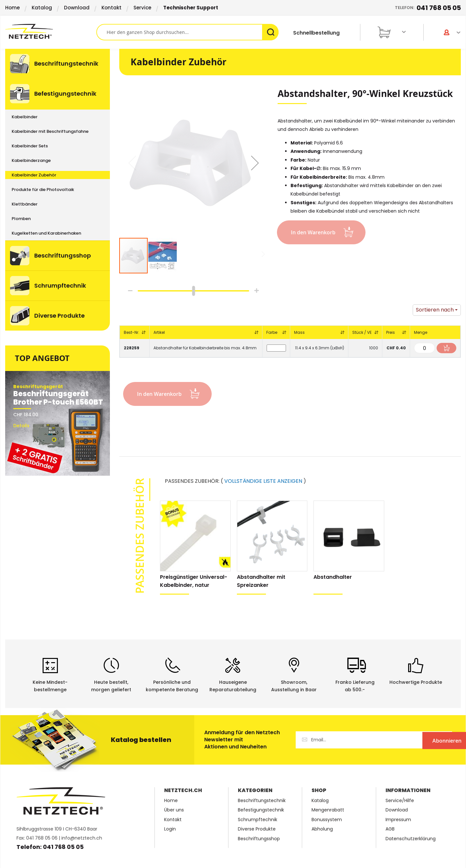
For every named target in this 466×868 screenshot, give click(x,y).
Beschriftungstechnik (262, 801)
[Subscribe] (426, 740)
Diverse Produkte (257, 829)
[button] (255, 163)
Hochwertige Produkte (416, 682)
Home (12, 8)
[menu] (58, 190)
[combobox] (187, 32)
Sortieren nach (435, 310)
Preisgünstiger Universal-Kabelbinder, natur (194, 581)
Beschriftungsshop (259, 839)
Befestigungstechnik (261, 810)
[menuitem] (58, 64)
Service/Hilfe (400, 801)
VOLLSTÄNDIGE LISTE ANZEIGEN (263, 481)
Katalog (42, 8)
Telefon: (428, 8)
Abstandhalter (333, 577)
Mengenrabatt (328, 810)
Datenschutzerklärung (411, 839)
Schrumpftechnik (258, 820)
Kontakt (111, 8)
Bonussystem (327, 820)
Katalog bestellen (141, 740)
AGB (390, 829)
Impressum (398, 820)
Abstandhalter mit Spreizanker (261, 581)
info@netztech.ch (82, 838)
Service (142, 8)
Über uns (174, 810)
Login (170, 829)
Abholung (322, 829)
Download (77, 8)
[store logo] (51, 31)
